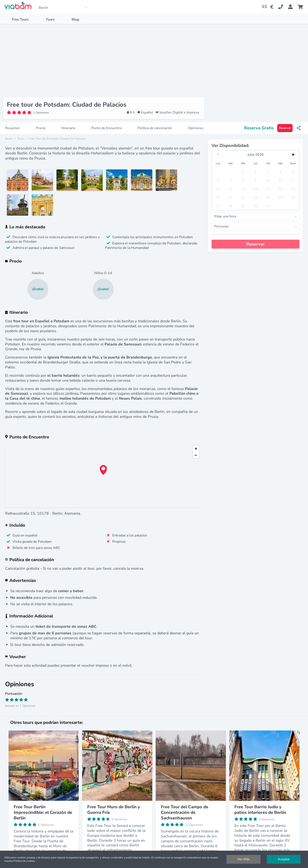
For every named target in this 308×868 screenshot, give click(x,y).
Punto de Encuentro (107, 123)
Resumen (13, 123)
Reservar (285, 123)
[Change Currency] (273, 7)
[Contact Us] (283, 7)
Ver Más (244, 859)
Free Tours (20, 19)
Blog (75, 19)
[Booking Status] (293, 7)
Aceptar (284, 859)
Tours (50, 19)
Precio (41, 123)
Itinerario (68, 123)
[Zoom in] (196, 444)
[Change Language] (263, 7)
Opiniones (196, 123)
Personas (257, 221)
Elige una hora (257, 211)
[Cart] (301, 7)
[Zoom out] (196, 450)
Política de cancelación (155, 123)
